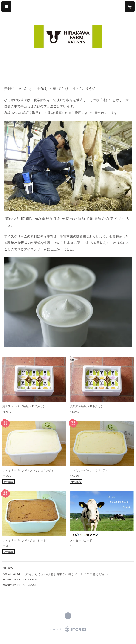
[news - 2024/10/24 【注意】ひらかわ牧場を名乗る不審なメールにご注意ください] (68, 574)
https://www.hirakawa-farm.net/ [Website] (68, 616)
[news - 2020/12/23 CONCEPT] (68, 580)
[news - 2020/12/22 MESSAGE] (68, 585)
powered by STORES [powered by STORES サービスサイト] (68, 632)
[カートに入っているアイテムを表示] (130, 6)
